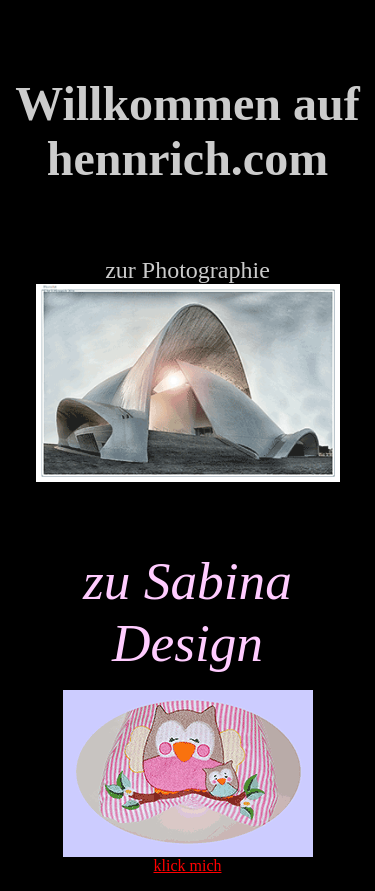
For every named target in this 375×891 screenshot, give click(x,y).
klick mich (188, 865)
